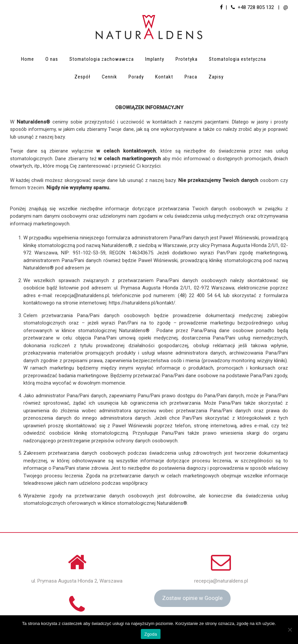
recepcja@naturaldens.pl (221, 581)
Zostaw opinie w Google (192, 598)
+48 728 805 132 (256, 7)
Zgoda (151, 634)
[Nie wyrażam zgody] (290, 630)
